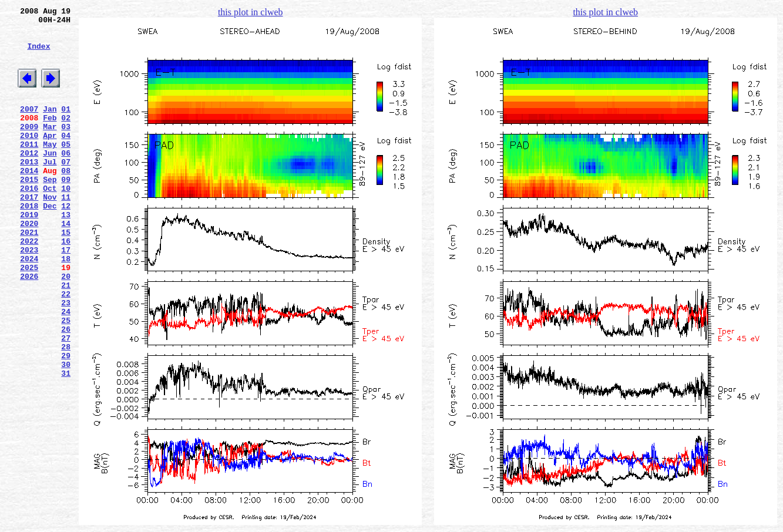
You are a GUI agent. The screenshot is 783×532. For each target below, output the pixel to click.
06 (66, 179)
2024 (29, 306)
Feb (50, 137)
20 (66, 327)
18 (66, 306)
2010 (29, 158)
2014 (29, 200)
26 (66, 390)
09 (66, 211)
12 (66, 243)
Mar (50, 147)
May (50, 169)
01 (66, 126)
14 (66, 264)
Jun (50, 179)
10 (66, 221)
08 (66, 200)
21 (66, 338)
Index (38, 55)
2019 (29, 253)
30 (66, 433)
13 (66, 253)
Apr (50, 158)
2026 (29, 327)
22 (66, 348)
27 (66, 401)
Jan (50, 126)
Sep (50, 211)
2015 (29, 211)
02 (66, 137)
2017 (29, 232)
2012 (29, 179)
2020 (29, 264)
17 (66, 295)
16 (66, 285)
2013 (29, 190)
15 (66, 274)
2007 (29, 126)
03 (66, 147)
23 (66, 359)
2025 (29, 316)
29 (66, 422)
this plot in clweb (251, 12)
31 (66, 443)
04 (66, 158)
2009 (29, 147)
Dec (50, 243)
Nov (50, 232)
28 (66, 412)
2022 (29, 285)
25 (66, 380)
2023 (29, 295)
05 (66, 169)
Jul (50, 190)
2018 (29, 243)
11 (66, 232)
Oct (50, 221)
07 (66, 190)
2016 (29, 221)
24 (66, 369)
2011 (29, 169)
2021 (29, 274)
